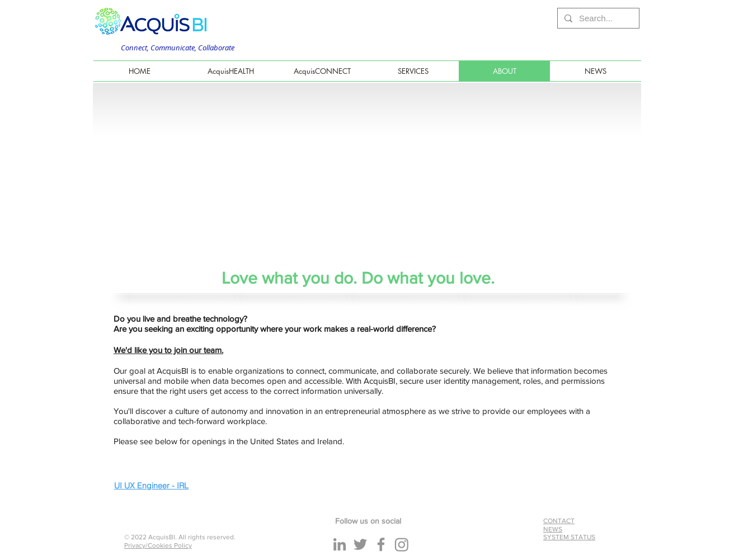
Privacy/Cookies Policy (158, 545)
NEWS (553, 529)
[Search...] (597, 18)
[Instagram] (402, 544)
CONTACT (559, 521)
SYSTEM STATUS (569, 537)
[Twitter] (360, 544)
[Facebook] (381, 544)
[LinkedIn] (340, 544)
